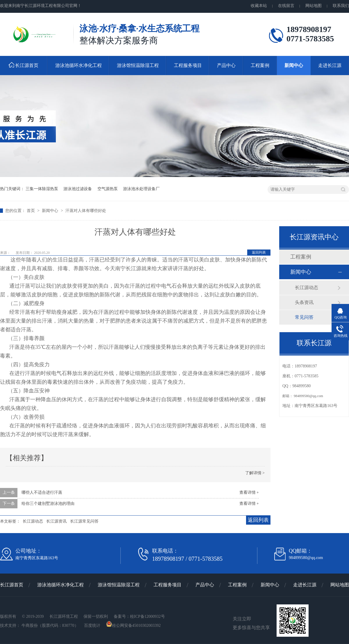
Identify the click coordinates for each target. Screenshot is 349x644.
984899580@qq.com (308, 396)
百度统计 (93, 626)
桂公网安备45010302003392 (133, 626)
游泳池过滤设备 (78, 189)
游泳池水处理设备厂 (141, 189)
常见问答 (304, 317)
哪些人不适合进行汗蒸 (42, 492)
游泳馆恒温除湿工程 (138, 65)
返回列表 (259, 252)
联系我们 (341, 6)
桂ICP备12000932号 (147, 616)
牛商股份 (30, 626)
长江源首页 (27, 65)
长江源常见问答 (84, 521)
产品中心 (226, 65)
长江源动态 (33, 521)
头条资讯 (304, 302)
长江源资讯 (56, 521)
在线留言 (286, 6)
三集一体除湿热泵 (42, 189)
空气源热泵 (108, 189)
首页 (31, 211)
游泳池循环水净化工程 (79, 65)
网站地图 (314, 6)
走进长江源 (330, 65)
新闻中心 (294, 65)
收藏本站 (259, 6)
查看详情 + (249, 492)
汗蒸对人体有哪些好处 (86, 211)
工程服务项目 (188, 65)
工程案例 (260, 65)
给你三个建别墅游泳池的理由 (48, 504)
